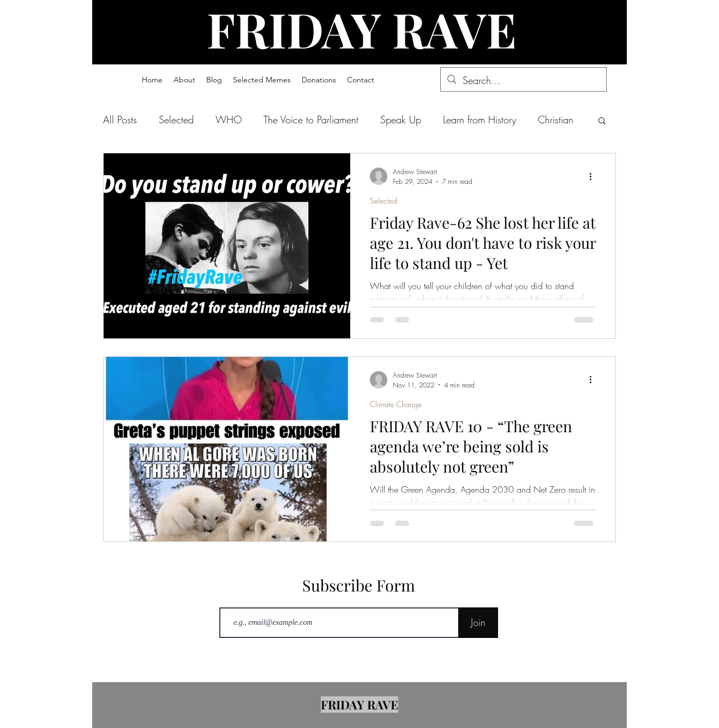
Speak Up (401, 120)
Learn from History (480, 120)
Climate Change (396, 404)
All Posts (120, 120)
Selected (176, 120)
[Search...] (523, 81)
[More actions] (594, 176)
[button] (262, 80)
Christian (556, 120)
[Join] (478, 623)
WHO (229, 120)
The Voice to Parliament (311, 120)
